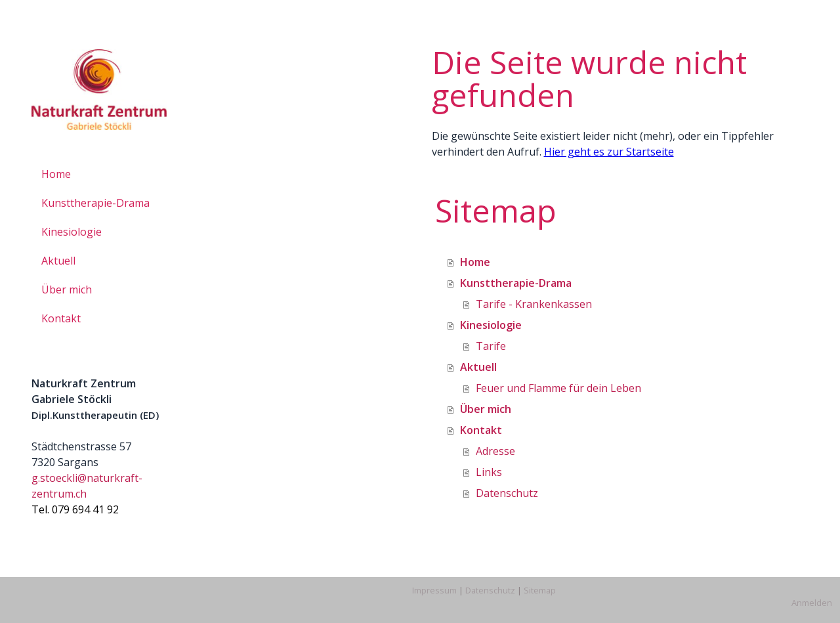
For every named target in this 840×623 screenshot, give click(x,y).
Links (489, 472)
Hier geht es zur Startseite (609, 152)
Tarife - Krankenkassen (534, 304)
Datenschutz (507, 493)
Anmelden (812, 603)
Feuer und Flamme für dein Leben (558, 388)
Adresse (495, 451)
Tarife (491, 346)
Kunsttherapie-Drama (95, 203)
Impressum (434, 590)
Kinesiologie (72, 232)
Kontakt (61, 318)
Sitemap (540, 590)
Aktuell (58, 261)
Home (56, 174)
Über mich (67, 290)
